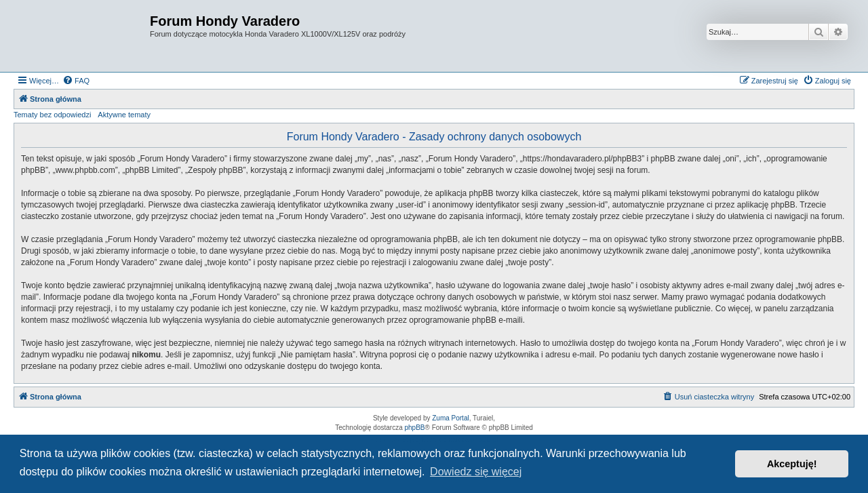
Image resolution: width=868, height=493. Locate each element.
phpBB (415, 428)
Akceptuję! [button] (792, 464)
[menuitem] (76, 81)
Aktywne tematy (124, 115)
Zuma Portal (450, 418)
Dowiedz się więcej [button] (476, 472)
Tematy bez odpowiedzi (52, 115)
